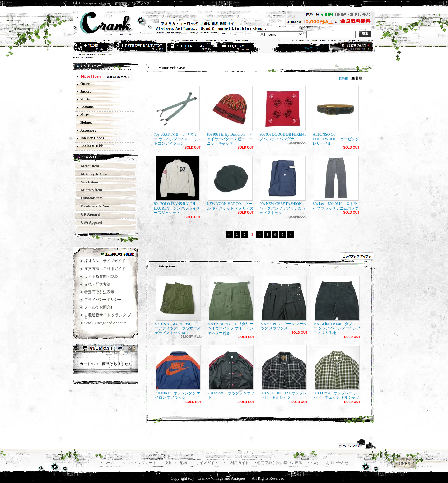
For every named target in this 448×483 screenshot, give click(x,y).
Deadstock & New (93, 206)
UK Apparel (89, 214)
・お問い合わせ (335, 463)
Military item (90, 190)
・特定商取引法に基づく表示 (278, 463)
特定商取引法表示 (99, 292)
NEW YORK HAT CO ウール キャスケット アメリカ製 (230, 183)
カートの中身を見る (106, 349)
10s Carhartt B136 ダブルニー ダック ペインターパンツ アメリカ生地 (337, 305)
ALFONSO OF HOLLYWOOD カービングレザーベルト (336, 116)
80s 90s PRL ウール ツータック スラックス (284, 303)
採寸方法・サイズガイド (105, 261)
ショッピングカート (351, 47)
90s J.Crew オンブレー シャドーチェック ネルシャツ (337, 372)
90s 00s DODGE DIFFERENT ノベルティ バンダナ (285, 114)
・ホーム (107, 463)
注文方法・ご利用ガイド (105, 269)
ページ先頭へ (357, 444)
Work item (88, 182)
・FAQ (313, 463)
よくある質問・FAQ (101, 276)
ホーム (97, 48)
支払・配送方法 (143, 48)
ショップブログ (190, 48)
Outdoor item (90, 198)
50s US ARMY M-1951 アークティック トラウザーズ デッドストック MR (178, 305)
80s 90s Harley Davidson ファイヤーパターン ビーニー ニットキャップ (230, 116)
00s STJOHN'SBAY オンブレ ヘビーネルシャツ (284, 372)
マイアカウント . (315, 48)
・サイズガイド (205, 463)
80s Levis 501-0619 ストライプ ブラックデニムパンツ (336, 183)
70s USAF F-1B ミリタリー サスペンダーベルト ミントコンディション (177, 116)
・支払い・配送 (175, 463)
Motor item (88, 166)
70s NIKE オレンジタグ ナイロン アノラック (178, 372)
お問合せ (237, 48)
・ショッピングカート (138, 463)
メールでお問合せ (99, 307)
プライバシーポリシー (103, 300)
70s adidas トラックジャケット (231, 372)
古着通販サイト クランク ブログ (108, 316)
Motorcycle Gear (93, 174)
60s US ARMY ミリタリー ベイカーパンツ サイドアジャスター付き (231, 305)
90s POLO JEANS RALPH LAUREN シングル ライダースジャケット (177, 185)
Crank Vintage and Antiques (105, 323)
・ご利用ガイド (236, 463)
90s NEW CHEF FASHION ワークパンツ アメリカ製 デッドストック (283, 185)
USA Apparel (89, 222)
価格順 (343, 78)
